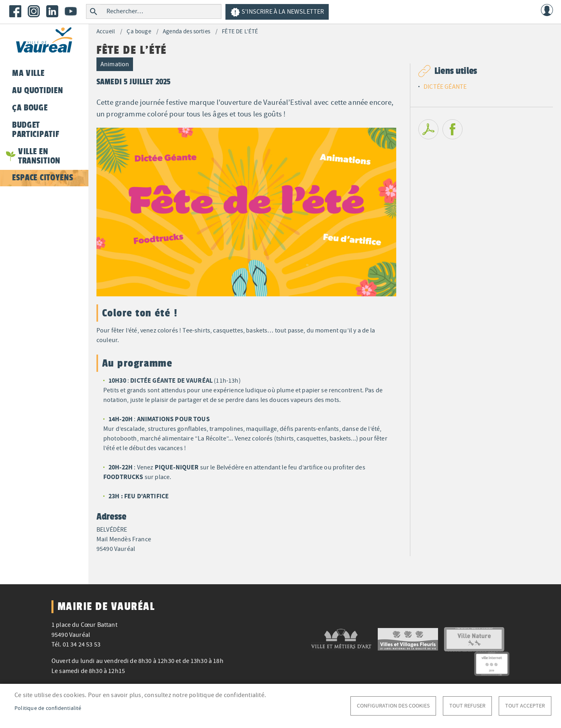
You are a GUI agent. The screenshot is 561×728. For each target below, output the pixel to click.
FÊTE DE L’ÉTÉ (240, 32)
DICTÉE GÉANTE (445, 87)
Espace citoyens (43, 177)
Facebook (15, 11)
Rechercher (93, 11)
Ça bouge (139, 32)
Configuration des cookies (393, 706)
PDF (428, 129)
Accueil (106, 32)
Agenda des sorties (186, 32)
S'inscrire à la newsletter (277, 12)
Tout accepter (525, 706)
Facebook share (452, 129)
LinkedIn (52, 11)
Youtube (71, 11)
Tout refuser (467, 706)
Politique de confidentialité (48, 708)
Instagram (34, 11)
